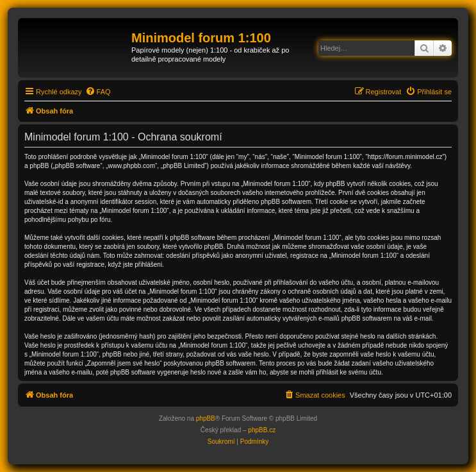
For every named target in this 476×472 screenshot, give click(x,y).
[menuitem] (98, 92)
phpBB (206, 418)
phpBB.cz (262, 430)
